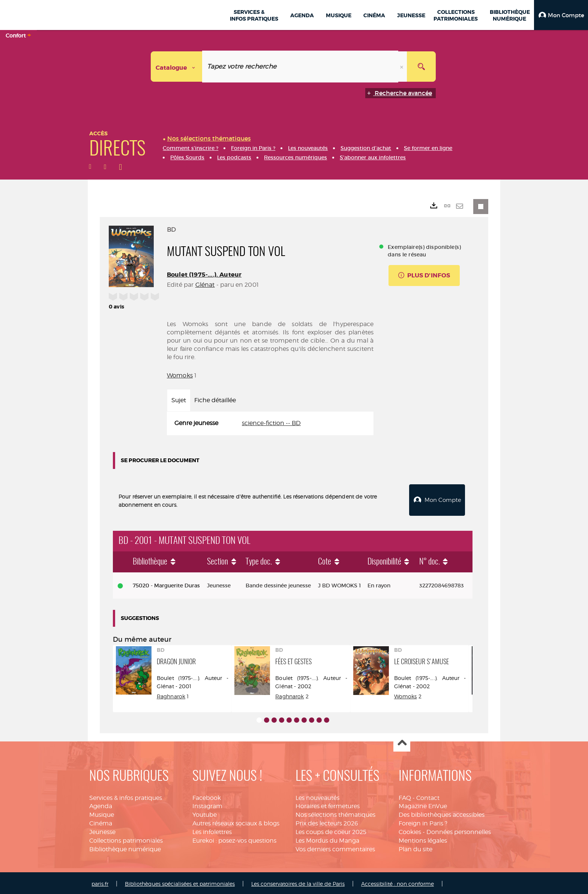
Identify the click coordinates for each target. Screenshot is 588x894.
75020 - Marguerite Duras (166, 584)
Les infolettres (212, 830)
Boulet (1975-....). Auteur (204, 275)
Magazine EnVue (423, 804)
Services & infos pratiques (126, 796)
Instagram (207, 804)
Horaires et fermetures (328, 804)
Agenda (101, 804)
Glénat (205, 285)
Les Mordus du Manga (327, 839)
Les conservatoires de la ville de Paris (298, 882)
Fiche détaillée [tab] (215, 400)
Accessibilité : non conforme (397, 882)
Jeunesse (102, 830)
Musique (102, 813)
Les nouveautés (317, 796)
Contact (428, 796)
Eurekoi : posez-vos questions (234, 839)
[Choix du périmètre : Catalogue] (177, 67)
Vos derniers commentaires (335, 847)
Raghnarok (171, 694)
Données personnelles (459, 830)
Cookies (410, 830)
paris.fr (100, 882)
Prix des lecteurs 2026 (327, 821)
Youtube (205, 813)
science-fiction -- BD (271, 423)
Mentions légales (423, 839)
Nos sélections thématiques (335, 813)
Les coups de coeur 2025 (331, 830)
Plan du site (415, 847)
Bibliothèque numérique (125, 847)
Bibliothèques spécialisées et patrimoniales (180, 882)
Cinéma (101, 821)
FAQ (405, 796)
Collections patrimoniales (126, 839)
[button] (561, 15)
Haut (402, 742)
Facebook (207, 796)
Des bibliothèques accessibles (442, 813)
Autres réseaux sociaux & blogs (236, 821)
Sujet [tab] (179, 400)
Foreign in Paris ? (423, 821)
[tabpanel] (270, 423)
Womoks (180, 375)
